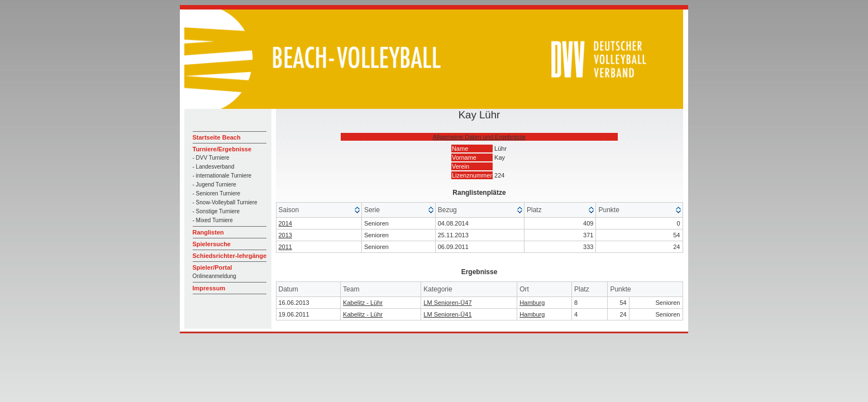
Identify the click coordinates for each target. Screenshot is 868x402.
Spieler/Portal (213, 267)
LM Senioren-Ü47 (447, 303)
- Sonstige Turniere (216, 211)
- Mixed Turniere (213, 220)
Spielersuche (212, 244)
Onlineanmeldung (214, 276)
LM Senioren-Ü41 (447, 314)
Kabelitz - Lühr (363, 303)
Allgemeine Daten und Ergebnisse (479, 137)
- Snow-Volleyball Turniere (225, 202)
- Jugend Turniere (214, 185)
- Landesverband (214, 167)
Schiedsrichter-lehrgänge (230, 256)
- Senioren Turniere (217, 193)
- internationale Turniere (222, 176)
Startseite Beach (217, 137)
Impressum (209, 288)
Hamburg (532, 303)
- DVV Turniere (211, 158)
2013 (285, 235)
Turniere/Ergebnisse (222, 149)
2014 (285, 223)
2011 (285, 247)
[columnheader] (319, 210)
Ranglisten (208, 232)
